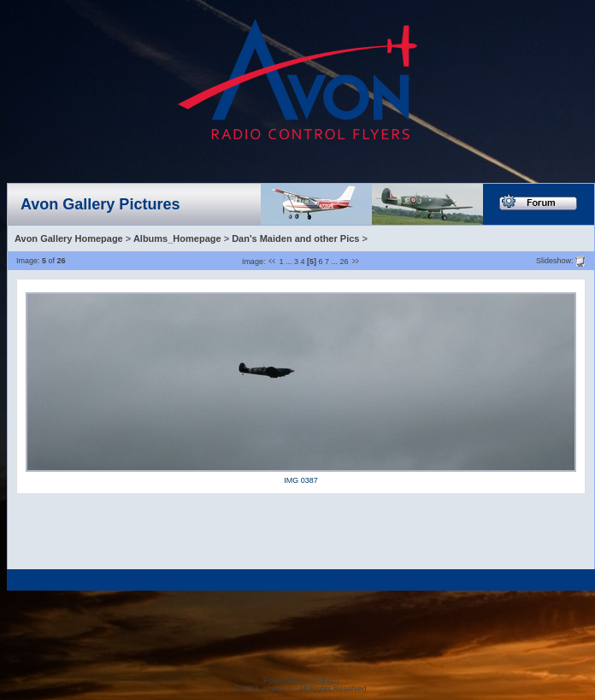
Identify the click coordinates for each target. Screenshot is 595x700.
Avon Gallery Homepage (69, 238)
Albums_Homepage (177, 238)
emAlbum (322, 680)
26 (345, 262)
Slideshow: (555, 260)
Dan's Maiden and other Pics (295, 238)
